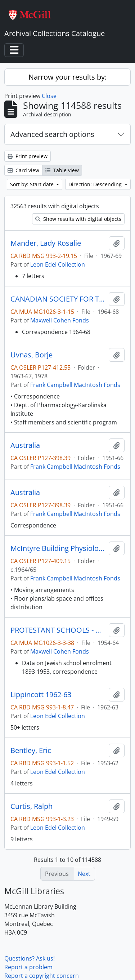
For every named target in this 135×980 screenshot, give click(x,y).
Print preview (28, 156)
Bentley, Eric (31, 750)
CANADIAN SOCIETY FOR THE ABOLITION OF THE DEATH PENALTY (58, 299)
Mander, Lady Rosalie (46, 243)
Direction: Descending (96, 184)
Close (49, 96)
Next (84, 874)
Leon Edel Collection (58, 264)
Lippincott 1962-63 (41, 695)
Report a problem (28, 967)
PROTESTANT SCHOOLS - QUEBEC (58, 630)
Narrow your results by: (67, 77)
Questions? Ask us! (30, 958)
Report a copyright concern (42, 976)
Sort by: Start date (33, 184)
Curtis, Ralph (31, 806)
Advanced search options (52, 134)
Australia (25, 445)
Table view (62, 170)
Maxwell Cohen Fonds (60, 320)
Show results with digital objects (78, 219)
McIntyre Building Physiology (58, 548)
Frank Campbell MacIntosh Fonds (75, 385)
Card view (23, 170)
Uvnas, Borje (31, 355)
